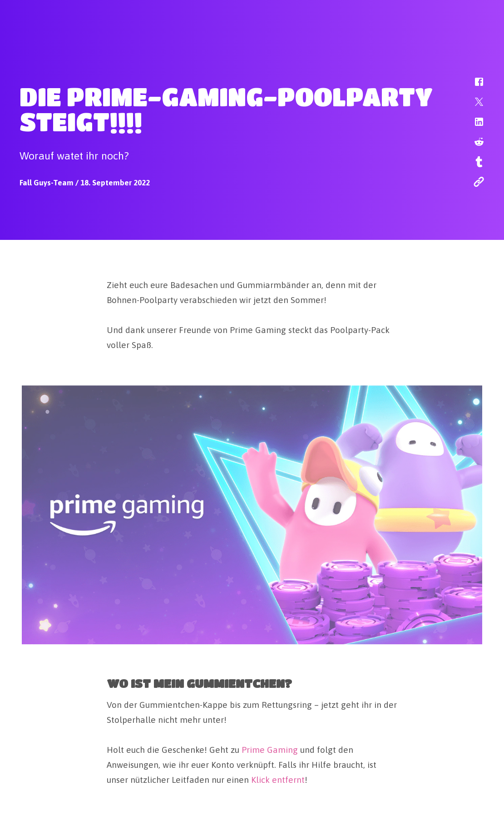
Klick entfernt (278, 779)
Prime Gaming (270, 749)
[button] (473, 86)
